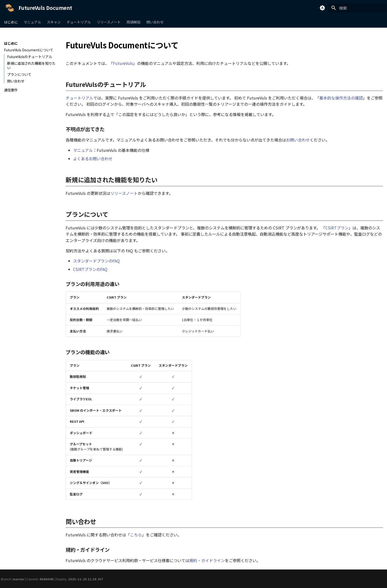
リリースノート (109, 22)
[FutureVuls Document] (10, 8)
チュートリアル (79, 22)
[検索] (357, 8)
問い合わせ (155, 22)
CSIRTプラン (337, 228)
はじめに (11, 22)
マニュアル (32, 22)
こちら (136, 535)
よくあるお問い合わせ (93, 159)
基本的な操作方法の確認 (341, 98)
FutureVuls (123, 63)
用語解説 (134, 22)
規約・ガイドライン (207, 560)
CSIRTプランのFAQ (90, 269)
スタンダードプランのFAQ (96, 261)
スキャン (54, 22)
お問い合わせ (298, 140)
